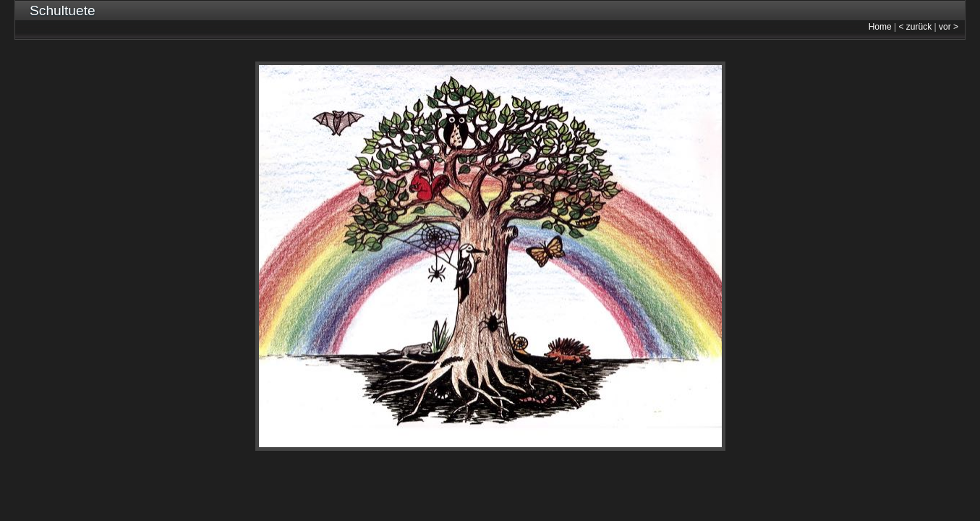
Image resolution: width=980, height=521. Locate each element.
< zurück (916, 27)
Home (880, 27)
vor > (949, 27)
